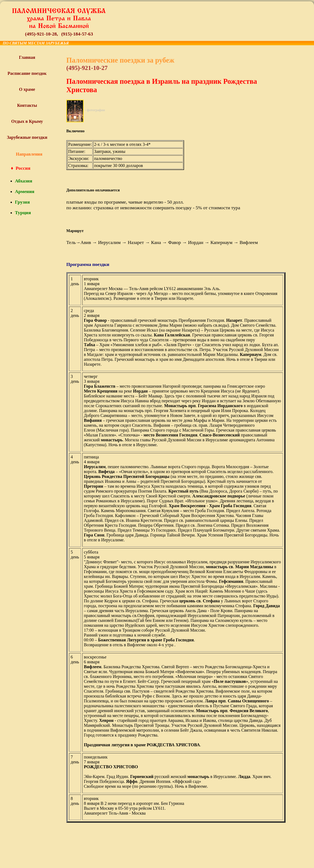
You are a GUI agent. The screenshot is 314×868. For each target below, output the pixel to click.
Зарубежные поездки (27, 137)
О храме (27, 89)
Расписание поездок (27, 73)
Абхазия (24, 181)
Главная (27, 57)
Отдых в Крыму (27, 121)
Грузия (22, 202)
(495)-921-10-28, (42, 34)
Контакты (27, 105)
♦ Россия (21, 168)
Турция (23, 213)
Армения (25, 191)
